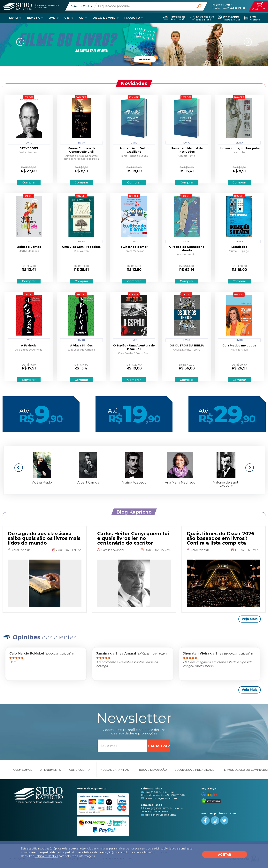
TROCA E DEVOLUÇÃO (152, 770)
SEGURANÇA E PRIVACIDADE (194, 770)
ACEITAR (225, 855)
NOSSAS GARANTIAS (115, 770)
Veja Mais (250, 619)
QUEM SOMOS (23, 770)
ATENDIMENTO (51, 770)
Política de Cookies (46, 856)
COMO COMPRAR (81, 770)
